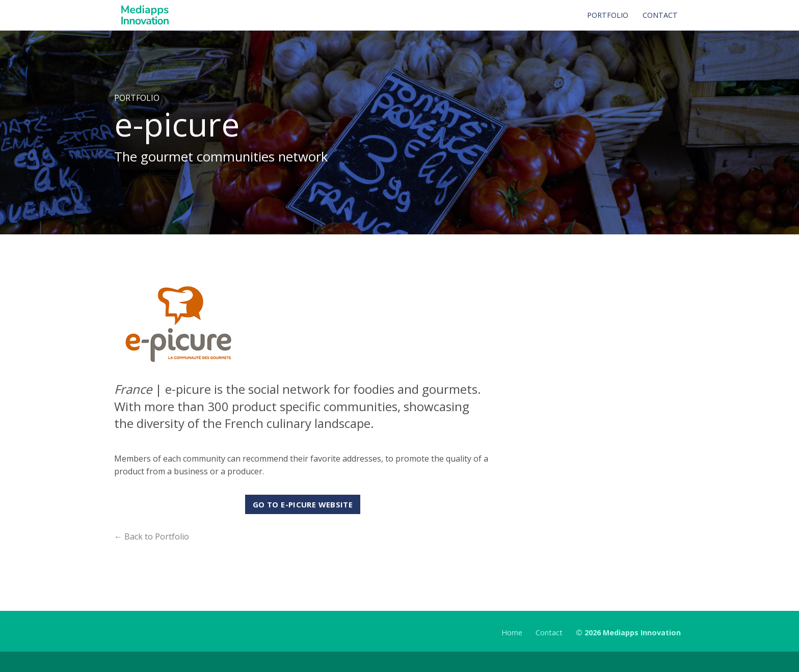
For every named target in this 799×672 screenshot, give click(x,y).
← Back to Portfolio (152, 536)
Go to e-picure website (303, 504)
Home (512, 633)
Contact (549, 633)
